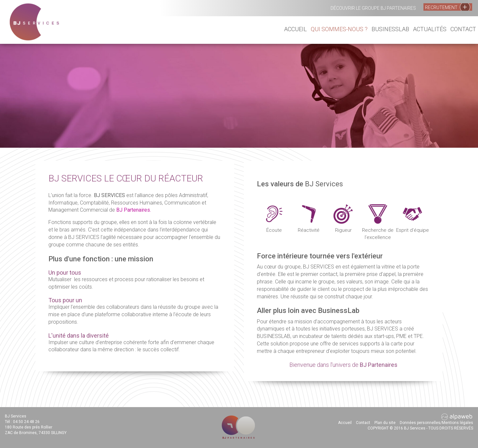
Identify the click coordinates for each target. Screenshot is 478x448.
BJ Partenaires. (134, 210)
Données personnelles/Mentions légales (436, 423)
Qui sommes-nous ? (339, 29)
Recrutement (448, 7)
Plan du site (385, 423)
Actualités (430, 29)
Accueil (296, 29)
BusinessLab (390, 29)
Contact (463, 29)
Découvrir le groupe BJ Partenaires (373, 8)
